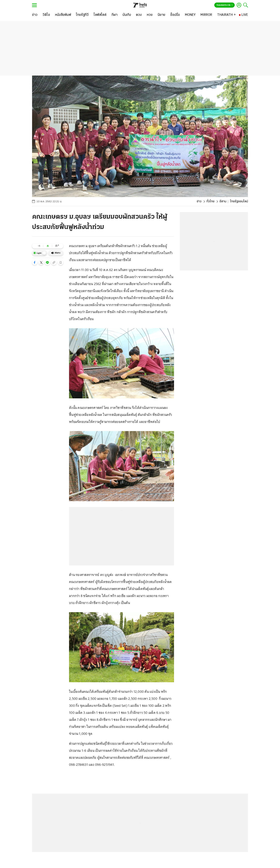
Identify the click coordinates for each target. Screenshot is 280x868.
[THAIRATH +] (227, 15)
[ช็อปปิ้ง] (175, 15)
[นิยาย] (161, 15)
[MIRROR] (206, 15)
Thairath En (224, 5)
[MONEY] (190, 15)
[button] (35, 262)
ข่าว (199, 202)
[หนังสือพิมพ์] (63, 15)
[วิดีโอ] (46, 15)
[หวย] (150, 15)
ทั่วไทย (210, 202)
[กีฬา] (114, 15)
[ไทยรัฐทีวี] (82, 15)
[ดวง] (139, 15)
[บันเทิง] (127, 15)
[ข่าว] (35, 15)
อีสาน (223, 202)
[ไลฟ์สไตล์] (100, 15)
